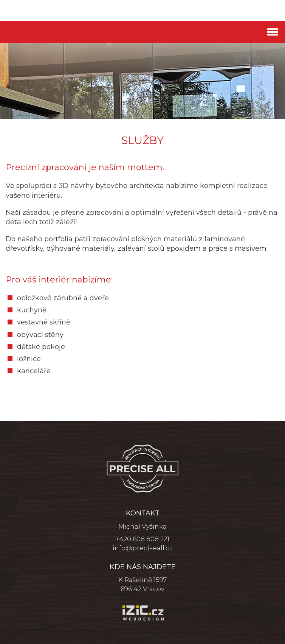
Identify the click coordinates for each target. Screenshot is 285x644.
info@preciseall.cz (143, 548)
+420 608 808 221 (142, 539)
